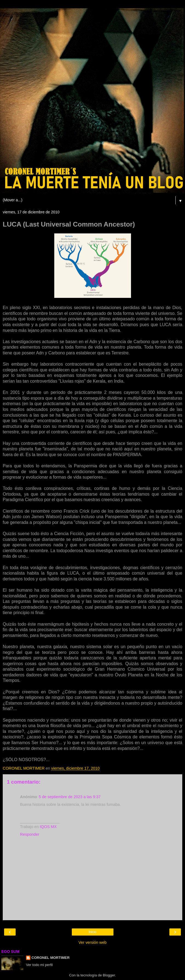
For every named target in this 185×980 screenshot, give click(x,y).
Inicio (92, 932)
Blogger (109, 975)
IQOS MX (48, 827)
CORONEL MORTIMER (51, 958)
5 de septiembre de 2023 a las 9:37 (70, 797)
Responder (30, 834)
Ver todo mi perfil (39, 965)
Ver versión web (92, 942)
